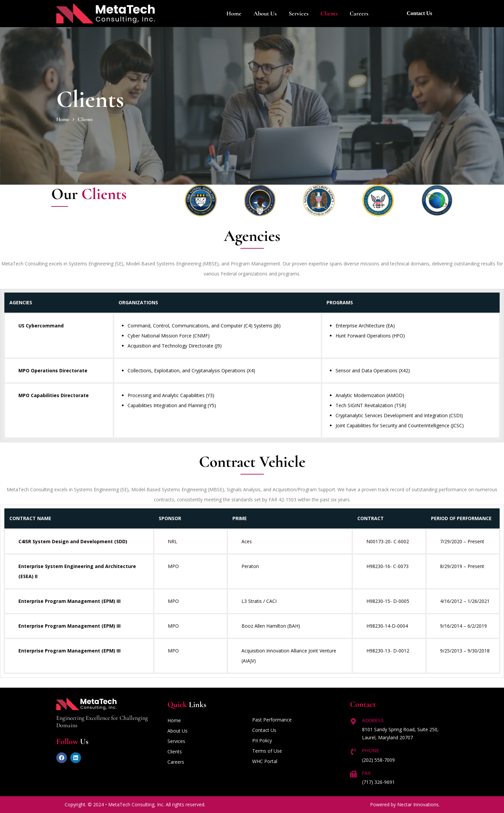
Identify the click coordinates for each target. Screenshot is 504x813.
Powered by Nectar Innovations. (405, 804)
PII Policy (262, 740)
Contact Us (420, 13)
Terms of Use (267, 751)
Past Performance (272, 720)
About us (265, 13)
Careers (359, 13)
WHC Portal (265, 761)
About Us (177, 731)
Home (234, 13)
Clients (329, 13)
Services (299, 13)
